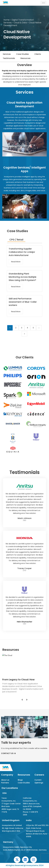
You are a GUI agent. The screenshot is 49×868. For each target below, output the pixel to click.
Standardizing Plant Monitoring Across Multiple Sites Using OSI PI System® (23, 277)
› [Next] (39, 328)
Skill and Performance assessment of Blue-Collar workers (23, 302)
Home (7, 20)
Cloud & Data (20, 23)
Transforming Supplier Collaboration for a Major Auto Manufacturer (22, 252)
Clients (38, 54)
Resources (25, 58)
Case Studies (23, 54)
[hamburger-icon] (43, 3)
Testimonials (9, 58)
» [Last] (24, 334)
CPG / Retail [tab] (16, 240)
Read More (16, 262)
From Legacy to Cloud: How (18, 680)
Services (7, 54)
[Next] (27, 700)
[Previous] (22, 700)
